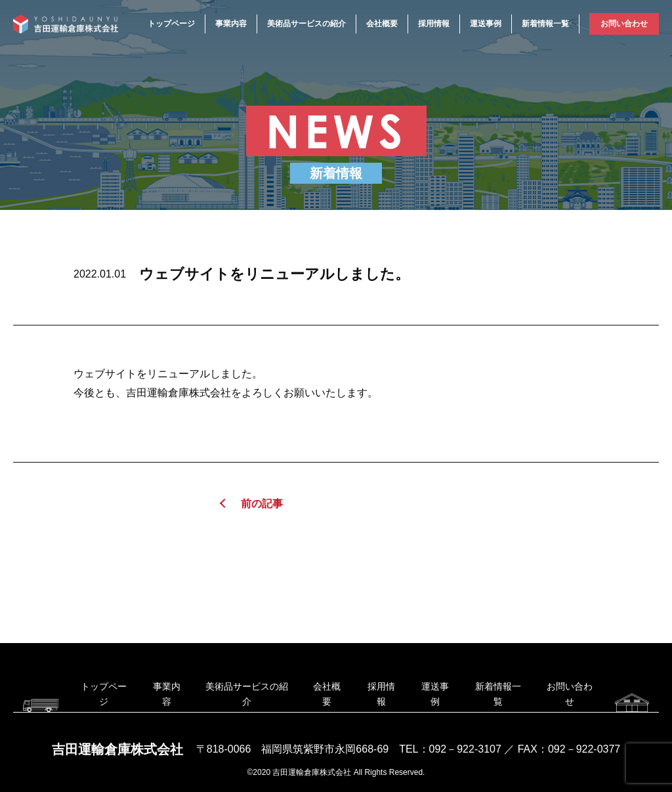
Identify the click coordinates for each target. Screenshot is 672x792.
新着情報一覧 (545, 24)
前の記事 (262, 504)
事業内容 (231, 24)
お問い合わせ (624, 24)
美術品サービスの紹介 (306, 24)
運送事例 (486, 24)
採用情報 (434, 24)
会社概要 (382, 24)
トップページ (171, 24)
